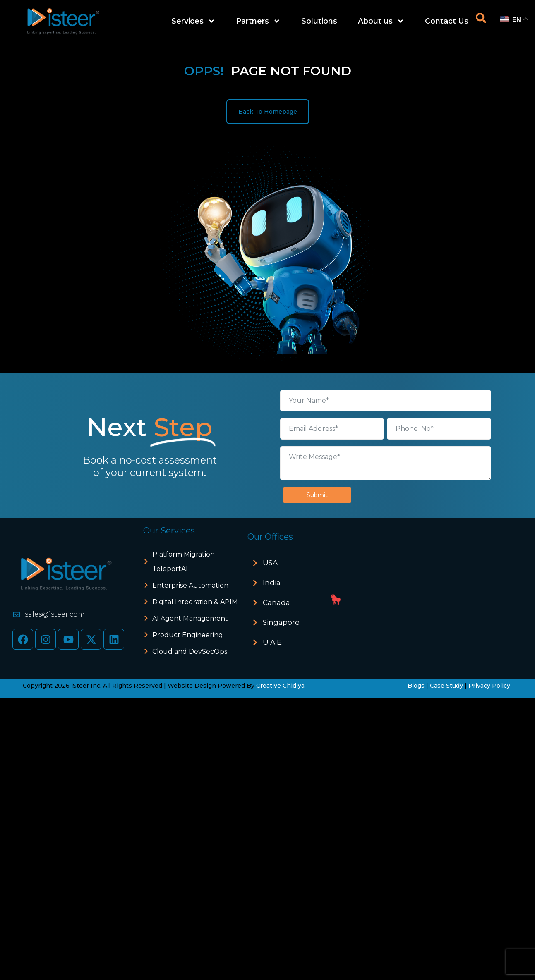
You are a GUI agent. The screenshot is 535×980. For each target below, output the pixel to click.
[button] (292, 563)
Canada (276, 602)
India (272, 583)
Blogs (416, 686)
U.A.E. (273, 642)
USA (270, 563)
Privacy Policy (489, 686)
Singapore (281, 622)
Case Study (446, 686)
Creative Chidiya (280, 686)
